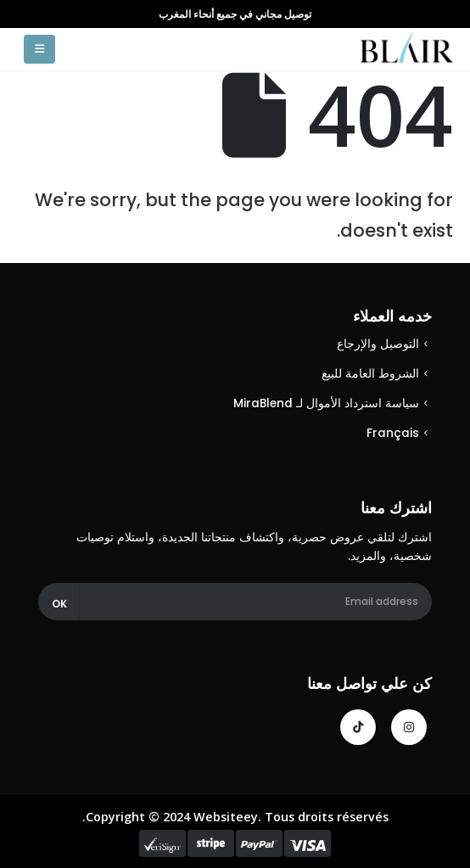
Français (393, 433)
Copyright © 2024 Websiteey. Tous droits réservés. (235, 817)
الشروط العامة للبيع (370, 374)
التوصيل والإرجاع (378, 344)
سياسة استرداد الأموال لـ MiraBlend (326, 403)
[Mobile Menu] (39, 49)
